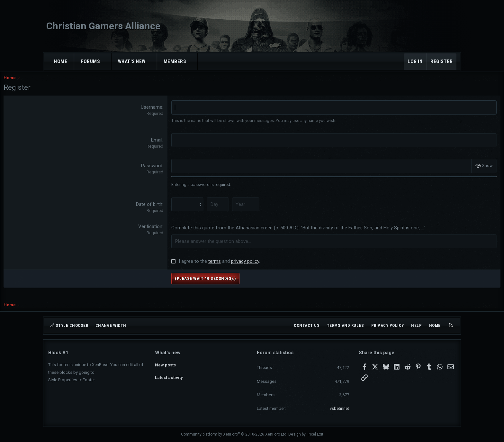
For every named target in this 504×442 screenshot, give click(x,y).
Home (61, 61)
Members (175, 61)
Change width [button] (111, 325)
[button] (106, 62)
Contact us (307, 325)
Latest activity (169, 376)
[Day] (232, 211)
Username (167, 114)
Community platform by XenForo (234, 434)
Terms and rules (346, 325)
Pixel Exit (315, 434)
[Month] (202, 211)
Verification (165, 233)
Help (416, 325)
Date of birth (164, 210)
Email (172, 146)
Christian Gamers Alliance (103, 26)
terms (230, 267)
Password (167, 172)
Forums (90, 61)
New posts (165, 364)
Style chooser (69, 325)
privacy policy (260, 267)
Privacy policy (388, 325)
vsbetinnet (339, 408)
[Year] (260, 211)
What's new (132, 61)
